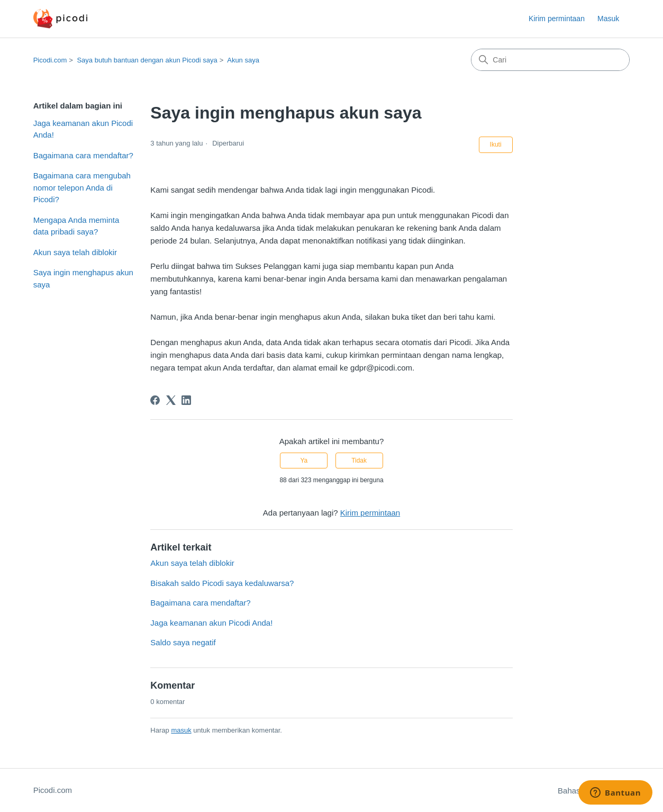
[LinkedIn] (186, 400)
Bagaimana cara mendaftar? (83, 155)
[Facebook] (155, 400)
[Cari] (550, 60)
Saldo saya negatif (183, 642)
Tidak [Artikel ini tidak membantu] (359, 461)
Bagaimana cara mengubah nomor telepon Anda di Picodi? (82, 187)
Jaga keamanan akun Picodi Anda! (83, 129)
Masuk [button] (608, 19)
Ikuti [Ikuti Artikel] (496, 145)
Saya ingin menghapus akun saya (83, 278)
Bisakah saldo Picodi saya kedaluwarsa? (222, 583)
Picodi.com (50, 60)
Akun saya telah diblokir (75, 252)
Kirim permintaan (557, 19)
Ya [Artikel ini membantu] (304, 461)
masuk (181, 730)
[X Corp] (171, 400)
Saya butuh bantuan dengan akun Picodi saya (147, 60)
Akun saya (243, 60)
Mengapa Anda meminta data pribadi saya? (76, 226)
